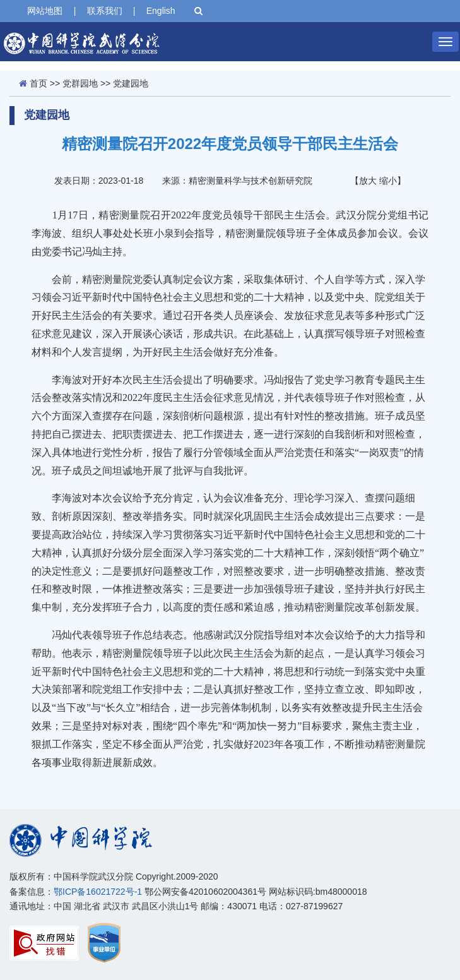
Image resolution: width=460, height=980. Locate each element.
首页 (38, 83)
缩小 (388, 181)
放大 (368, 181)
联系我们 (105, 11)
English (161, 11)
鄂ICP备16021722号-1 (98, 892)
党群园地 (80, 83)
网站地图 (45, 11)
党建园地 (131, 83)
